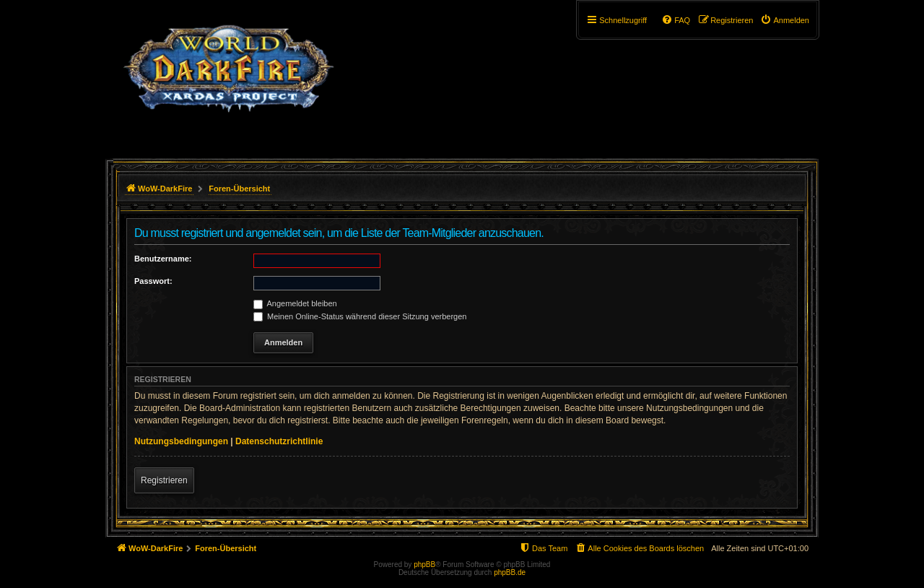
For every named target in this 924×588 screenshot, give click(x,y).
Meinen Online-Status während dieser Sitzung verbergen (360, 316)
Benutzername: (163, 259)
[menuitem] (785, 20)
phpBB (424, 565)
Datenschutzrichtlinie (279, 441)
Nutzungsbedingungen (181, 441)
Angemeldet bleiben (295, 303)
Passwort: (153, 281)
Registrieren (164, 480)
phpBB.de (510, 572)
